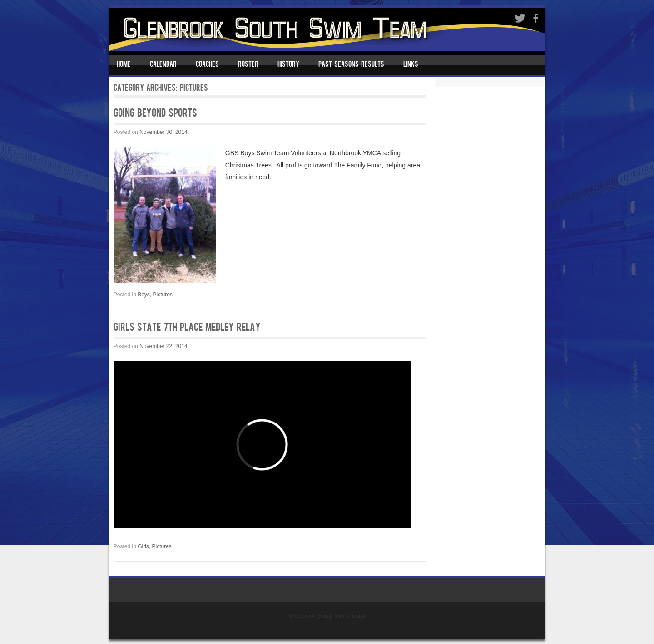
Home (124, 65)
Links (411, 65)
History (288, 65)
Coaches (207, 65)
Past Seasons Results (351, 65)
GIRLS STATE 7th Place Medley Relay (187, 328)
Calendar (163, 65)
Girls (143, 546)
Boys (144, 295)
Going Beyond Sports (155, 114)
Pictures (163, 295)
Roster (248, 65)
